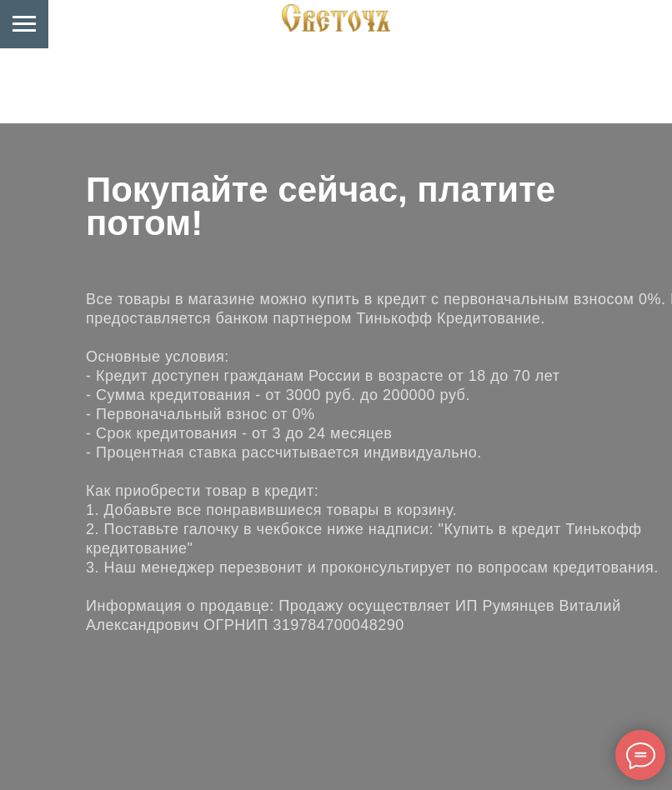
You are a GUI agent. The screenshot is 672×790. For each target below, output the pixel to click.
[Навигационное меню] (24, 24)
